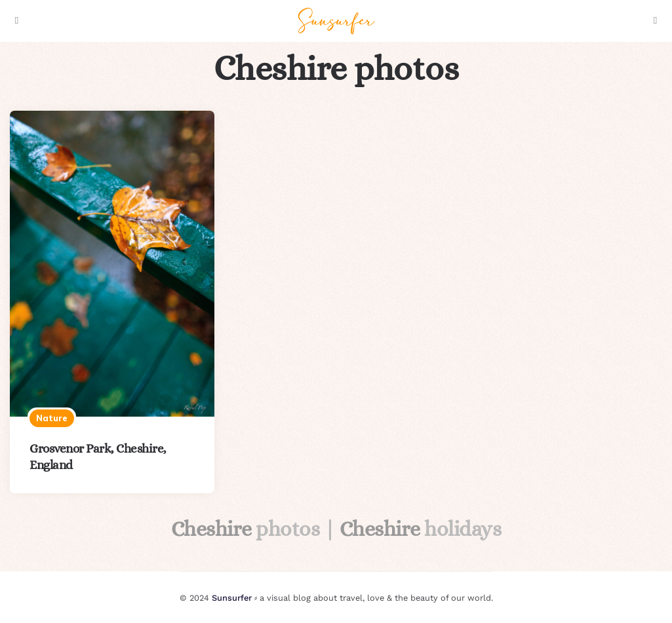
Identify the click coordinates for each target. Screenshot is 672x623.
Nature (52, 418)
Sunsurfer (232, 598)
